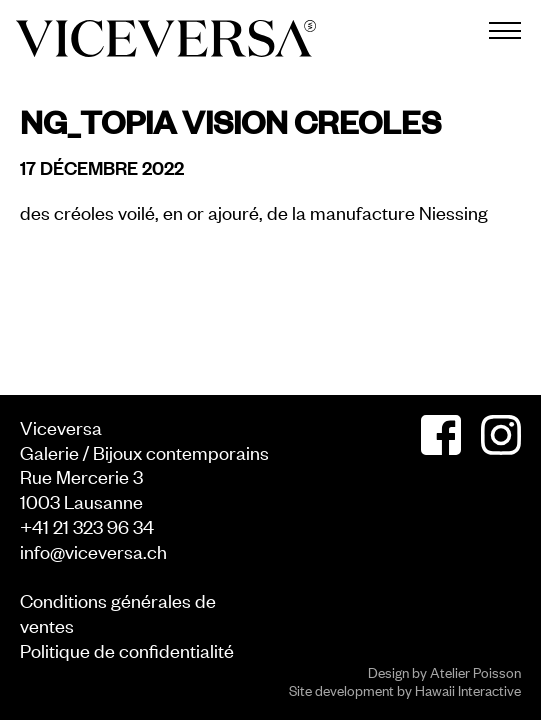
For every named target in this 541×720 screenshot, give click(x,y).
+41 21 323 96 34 (87, 525)
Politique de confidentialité (127, 649)
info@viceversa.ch (93, 550)
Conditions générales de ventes (118, 612)
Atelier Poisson (475, 671)
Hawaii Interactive (468, 689)
